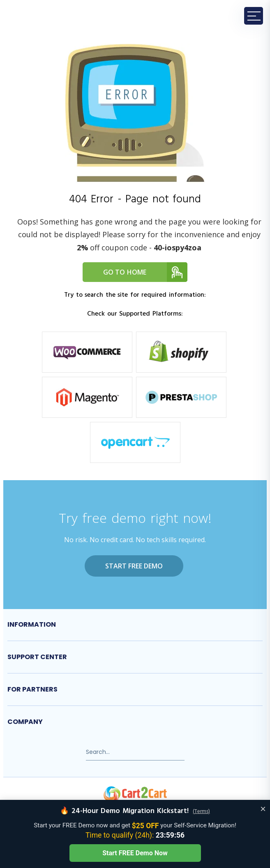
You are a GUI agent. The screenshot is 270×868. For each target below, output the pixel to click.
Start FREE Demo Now (135, 853)
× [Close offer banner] (263, 809)
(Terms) (201, 812)
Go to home (145, 272)
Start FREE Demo (134, 566)
